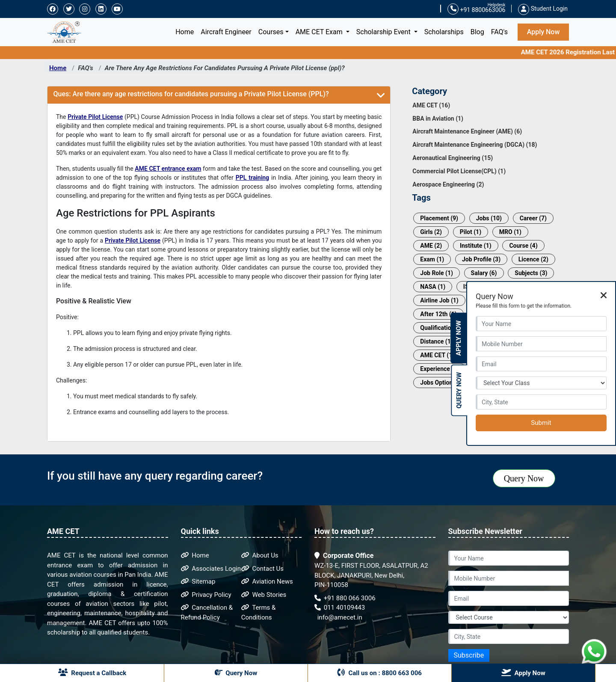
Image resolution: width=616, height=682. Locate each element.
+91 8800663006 (476, 9)
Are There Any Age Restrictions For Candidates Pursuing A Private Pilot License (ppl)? (225, 68)
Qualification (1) (442, 328)
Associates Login (211, 569)
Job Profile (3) (481, 259)
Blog (477, 32)
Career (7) (533, 218)
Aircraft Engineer (226, 32)
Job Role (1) (437, 273)
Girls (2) (431, 232)
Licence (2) (533, 259)
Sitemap (198, 581)
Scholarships (444, 32)
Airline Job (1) (439, 300)
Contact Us (262, 569)
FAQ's (499, 32)
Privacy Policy (206, 595)
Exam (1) (432, 259)
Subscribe (469, 655)
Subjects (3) (531, 273)
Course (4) (523, 246)
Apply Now (543, 32)
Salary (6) (484, 273)
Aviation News (267, 581)
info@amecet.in (339, 617)
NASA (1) (433, 287)
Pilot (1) (471, 232)
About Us (260, 555)
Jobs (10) (489, 218)
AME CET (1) (437, 355)
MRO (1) (510, 232)
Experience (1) (440, 369)
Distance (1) (436, 341)
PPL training (252, 178)
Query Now (524, 478)
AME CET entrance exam (168, 169)
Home (186, 31)
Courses (271, 32)
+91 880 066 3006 (345, 598)
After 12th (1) (438, 314)
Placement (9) (439, 218)
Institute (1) (476, 246)
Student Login (543, 9)
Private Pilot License (95, 117)
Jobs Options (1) (443, 383)
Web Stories (264, 595)
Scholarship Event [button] (384, 32)
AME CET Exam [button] (320, 32)
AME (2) (431, 246)
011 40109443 (340, 608)
